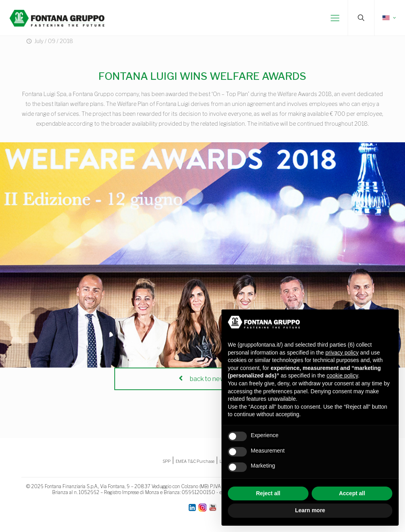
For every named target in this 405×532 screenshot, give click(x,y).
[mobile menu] (335, 18)
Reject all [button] (268, 493)
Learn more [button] (310, 510)
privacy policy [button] (342, 353)
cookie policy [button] (342, 375)
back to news (202, 379)
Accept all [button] (352, 493)
